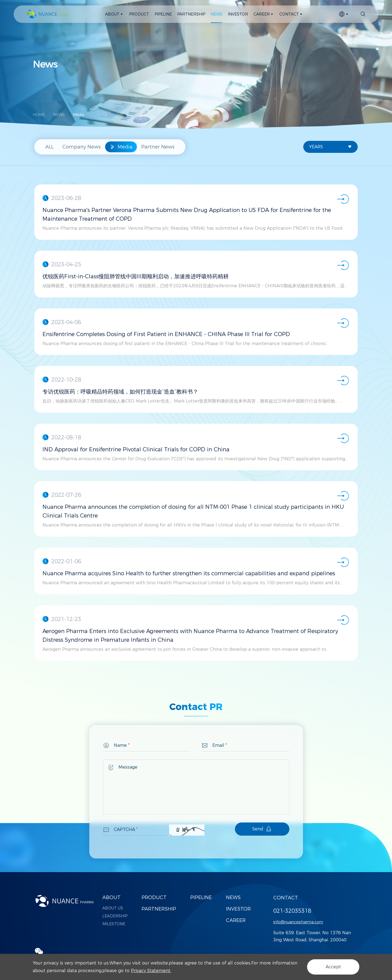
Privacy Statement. (151, 971)
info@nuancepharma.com (298, 922)
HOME (39, 115)
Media (79, 115)
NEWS (59, 115)
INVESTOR (238, 909)
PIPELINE (201, 897)
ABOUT (111, 897)
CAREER (236, 920)
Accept (333, 967)
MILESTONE (114, 924)
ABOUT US (113, 908)
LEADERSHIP (115, 916)
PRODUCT (154, 897)
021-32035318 (292, 911)
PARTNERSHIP (159, 909)
